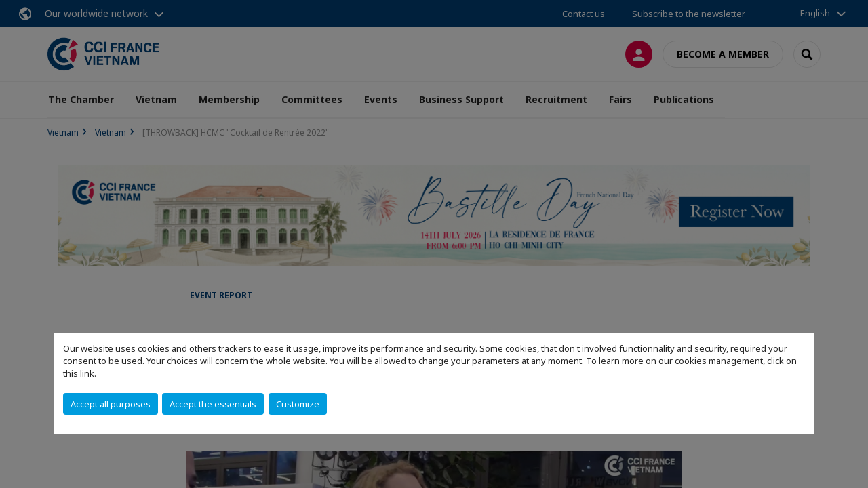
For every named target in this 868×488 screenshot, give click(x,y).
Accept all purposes (111, 404)
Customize (298, 404)
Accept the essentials (213, 404)
